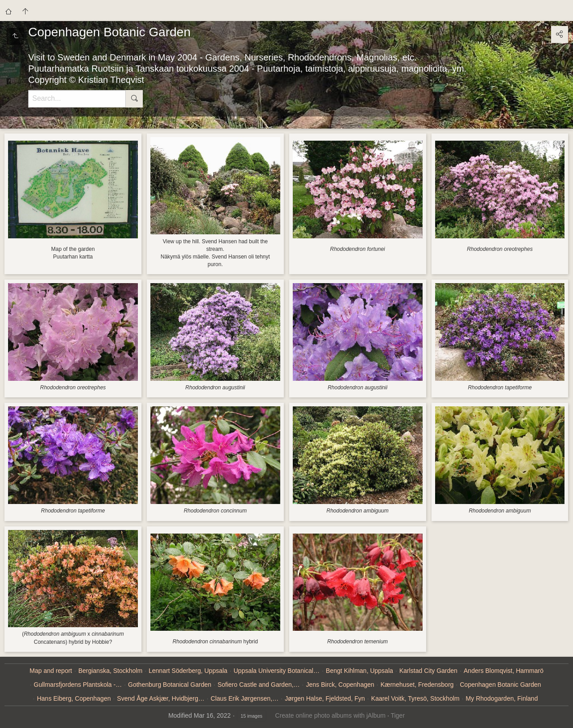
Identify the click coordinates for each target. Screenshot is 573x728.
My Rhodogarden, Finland (502, 698)
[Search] (77, 99)
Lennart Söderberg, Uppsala (188, 671)
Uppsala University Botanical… (277, 671)
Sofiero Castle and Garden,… (259, 685)
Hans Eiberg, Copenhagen (74, 698)
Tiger (398, 715)
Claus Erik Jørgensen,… (245, 698)
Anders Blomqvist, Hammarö (504, 671)
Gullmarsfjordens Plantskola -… (78, 685)
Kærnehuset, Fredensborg (417, 685)
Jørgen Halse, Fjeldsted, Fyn (325, 698)
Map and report (51, 671)
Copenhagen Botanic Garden (500, 685)
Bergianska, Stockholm (110, 671)
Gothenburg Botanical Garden (170, 685)
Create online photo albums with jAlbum (331, 715)
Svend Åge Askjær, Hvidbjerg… (160, 698)
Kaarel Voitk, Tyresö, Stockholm (415, 698)
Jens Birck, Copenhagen (340, 685)
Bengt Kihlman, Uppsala (359, 671)
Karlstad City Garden (428, 671)
